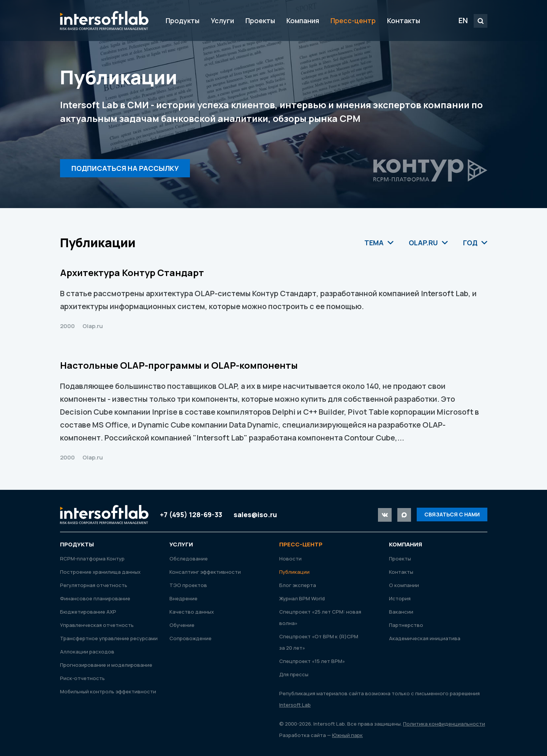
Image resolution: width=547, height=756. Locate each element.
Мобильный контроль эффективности (108, 691)
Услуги (222, 21)
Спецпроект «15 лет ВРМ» (312, 661)
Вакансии (401, 612)
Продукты (183, 21)
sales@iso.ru (255, 515)
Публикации (294, 572)
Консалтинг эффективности (205, 572)
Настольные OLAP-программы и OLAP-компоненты (179, 365)
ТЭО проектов (188, 585)
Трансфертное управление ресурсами (109, 638)
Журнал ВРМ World (302, 598)
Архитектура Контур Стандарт (132, 272)
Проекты (260, 21)
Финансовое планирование (95, 598)
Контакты (404, 21)
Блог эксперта (298, 585)
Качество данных (192, 612)
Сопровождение (191, 638)
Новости (290, 559)
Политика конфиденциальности (444, 724)
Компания (303, 21)
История (400, 598)
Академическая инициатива (425, 638)
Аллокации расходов (87, 652)
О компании (404, 585)
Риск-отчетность (82, 678)
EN (463, 20)
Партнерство (406, 625)
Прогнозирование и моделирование (106, 665)
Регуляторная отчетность (94, 585)
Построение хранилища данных (100, 572)
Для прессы (294, 674)
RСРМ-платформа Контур (92, 559)
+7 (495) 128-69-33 (191, 515)
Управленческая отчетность (97, 625)
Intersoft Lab (104, 21)
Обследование (189, 559)
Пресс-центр (353, 21)
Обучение (182, 625)
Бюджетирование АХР (88, 612)
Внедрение (183, 598)
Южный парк (347, 735)
